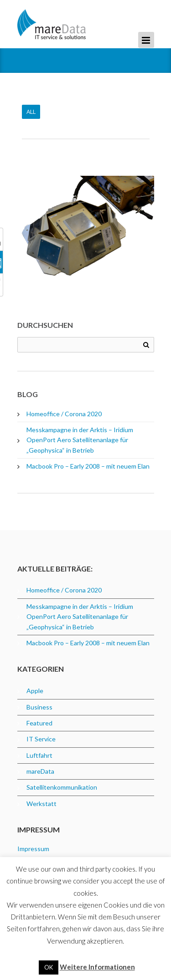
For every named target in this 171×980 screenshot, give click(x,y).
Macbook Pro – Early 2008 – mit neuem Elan (88, 466)
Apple (35, 691)
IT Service (41, 739)
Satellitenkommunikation (62, 787)
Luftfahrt (39, 755)
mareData (40, 771)
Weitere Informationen (97, 967)
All (31, 112)
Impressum (33, 849)
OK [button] (49, 967)
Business (39, 707)
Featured (39, 723)
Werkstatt (41, 804)
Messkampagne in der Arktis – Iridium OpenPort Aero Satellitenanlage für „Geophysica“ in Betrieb (80, 440)
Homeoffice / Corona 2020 (64, 414)
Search (146, 345)
